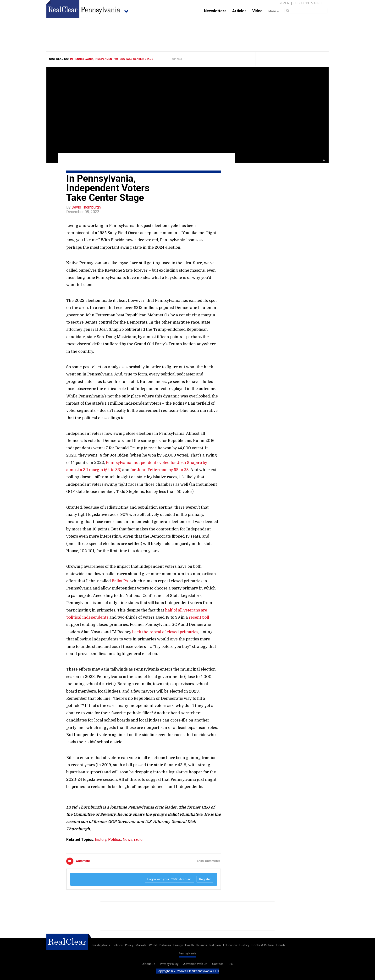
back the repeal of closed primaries (165, 632)
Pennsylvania (187, 953)
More (272, 11)
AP (325, 160)
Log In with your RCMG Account (169, 879)
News (128, 840)
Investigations (101, 945)
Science (202, 945)
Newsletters (215, 11)
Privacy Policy (169, 964)
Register (205, 879)
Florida (281, 945)
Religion (215, 945)
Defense (165, 945)
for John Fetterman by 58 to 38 (160, 470)
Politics (115, 840)
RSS (230, 964)
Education (230, 945)
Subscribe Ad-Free (308, 3)
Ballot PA (120, 581)
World (153, 945)
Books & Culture (263, 945)
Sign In (284, 3)
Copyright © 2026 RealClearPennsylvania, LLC (187, 971)
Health (190, 945)
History (244, 945)
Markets (141, 945)
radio (138, 840)
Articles (239, 11)
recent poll (199, 617)
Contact (218, 964)
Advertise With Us (195, 964)
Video (257, 11)
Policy (129, 945)
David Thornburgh (86, 207)
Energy (178, 945)
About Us (149, 964)
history (101, 840)
